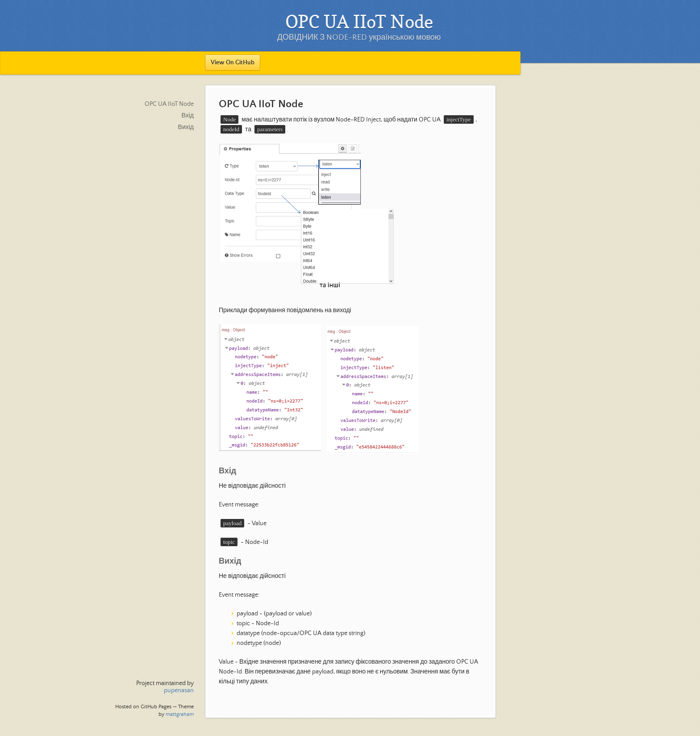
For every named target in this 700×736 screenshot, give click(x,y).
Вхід (188, 116)
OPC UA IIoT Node (169, 104)
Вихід (186, 127)
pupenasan (179, 690)
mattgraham (180, 714)
